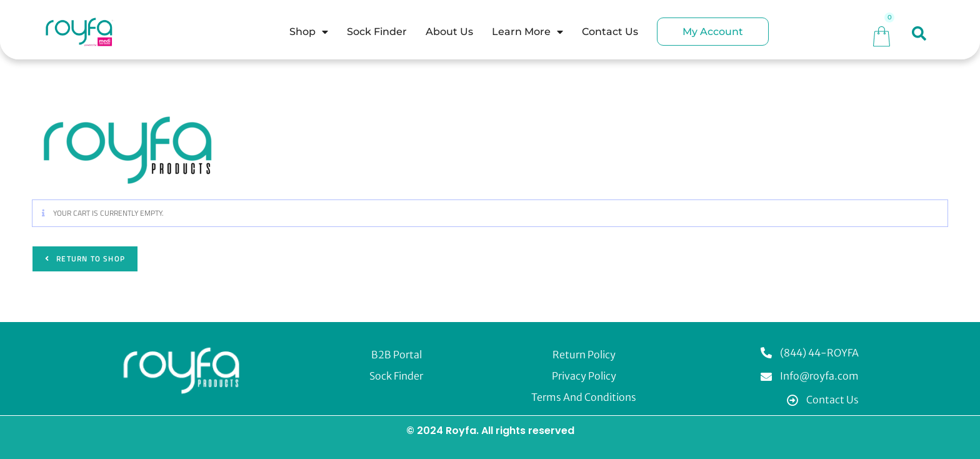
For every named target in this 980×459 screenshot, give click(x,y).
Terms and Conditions (584, 397)
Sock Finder (377, 32)
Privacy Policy (584, 376)
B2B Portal (397, 355)
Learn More (527, 32)
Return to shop (89, 259)
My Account (713, 32)
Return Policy (584, 355)
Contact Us (610, 32)
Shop (309, 32)
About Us (449, 32)
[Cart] (882, 35)
